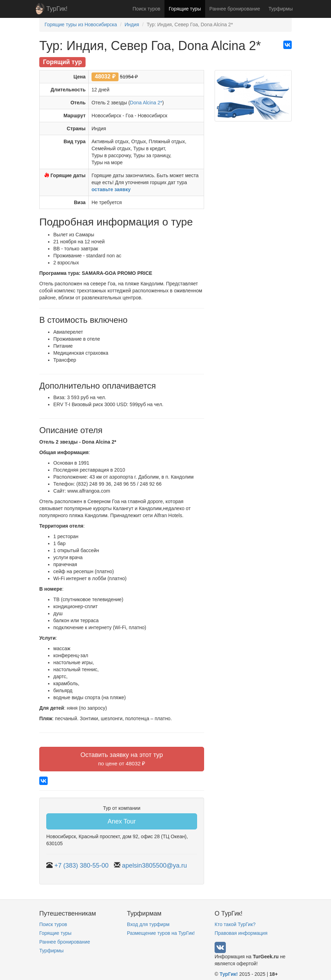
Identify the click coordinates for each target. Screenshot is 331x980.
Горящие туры (185, 9)
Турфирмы (281, 9)
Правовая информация (241, 933)
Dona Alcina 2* (146, 103)
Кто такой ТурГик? (235, 924)
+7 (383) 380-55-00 (82, 866)
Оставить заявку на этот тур (122, 759)
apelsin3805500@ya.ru (154, 866)
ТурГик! (57, 9)
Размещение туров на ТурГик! (161, 933)
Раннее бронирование (235, 9)
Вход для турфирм (148, 924)
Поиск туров (146, 9)
